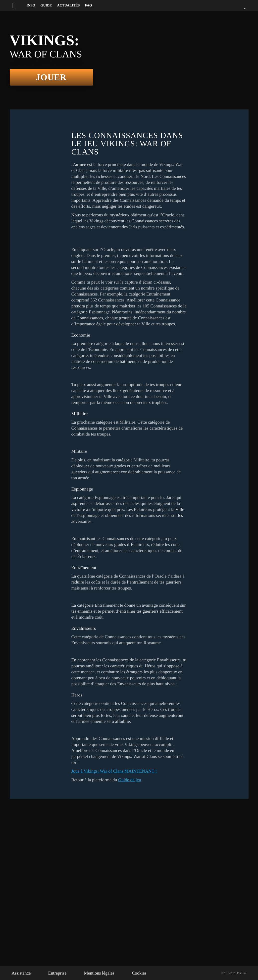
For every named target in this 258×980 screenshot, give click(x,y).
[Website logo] (18, 5)
